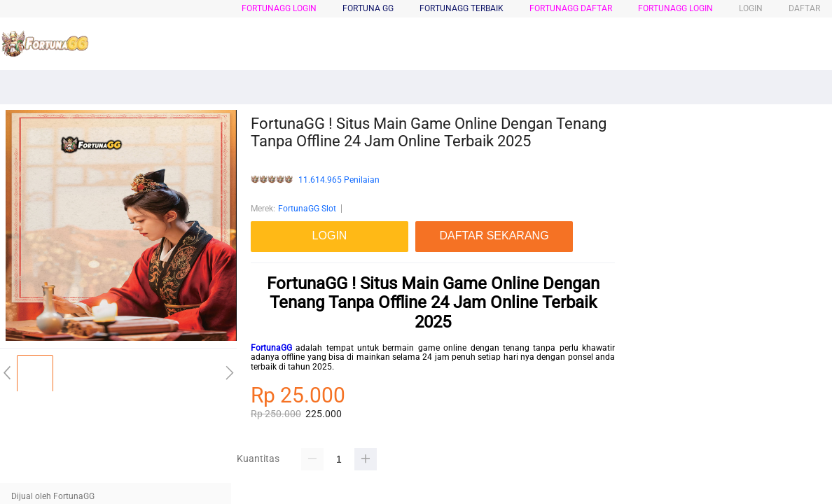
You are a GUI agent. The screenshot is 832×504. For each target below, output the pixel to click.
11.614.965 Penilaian (339, 180)
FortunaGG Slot (307, 209)
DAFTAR (804, 8)
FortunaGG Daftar (571, 8)
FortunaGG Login (279, 8)
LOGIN (751, 8)
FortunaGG (271, 348)
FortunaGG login (675, 8)
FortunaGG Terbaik (462, 8)
